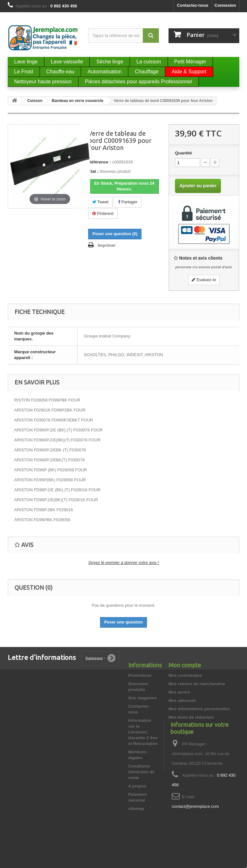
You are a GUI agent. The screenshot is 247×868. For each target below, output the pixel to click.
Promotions (140, 675)
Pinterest (103, 213)
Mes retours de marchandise (197, 684)
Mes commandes (185, 675)
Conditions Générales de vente (142, 772)
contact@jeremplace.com (195, 826)
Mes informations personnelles (199, 709)
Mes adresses (182, 701)
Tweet (100, 202)
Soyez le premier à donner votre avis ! (124, 563)
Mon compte (185, 665)
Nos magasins (142, 698)
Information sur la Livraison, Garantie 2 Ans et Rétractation (143, 732)
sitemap (136, 809)
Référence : (100, 162)
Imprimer (107, 245)
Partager (128, 202)
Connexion (225, 5)
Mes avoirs (179, 692)
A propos (137, 786)
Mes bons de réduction (191, 717)
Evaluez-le (204, 280)
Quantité (183, 153)
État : (93, 171)
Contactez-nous (193, 5)
